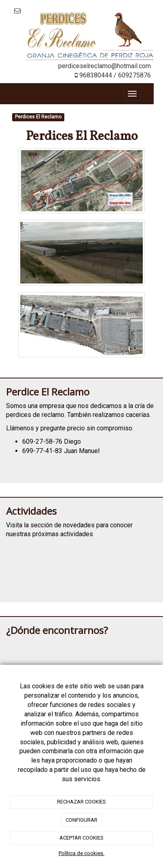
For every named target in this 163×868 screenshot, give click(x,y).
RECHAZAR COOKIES (81, 802)
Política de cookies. (81, 853)
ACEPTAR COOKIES (81, 838)
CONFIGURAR (81, 820)
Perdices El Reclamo (38, 117)
